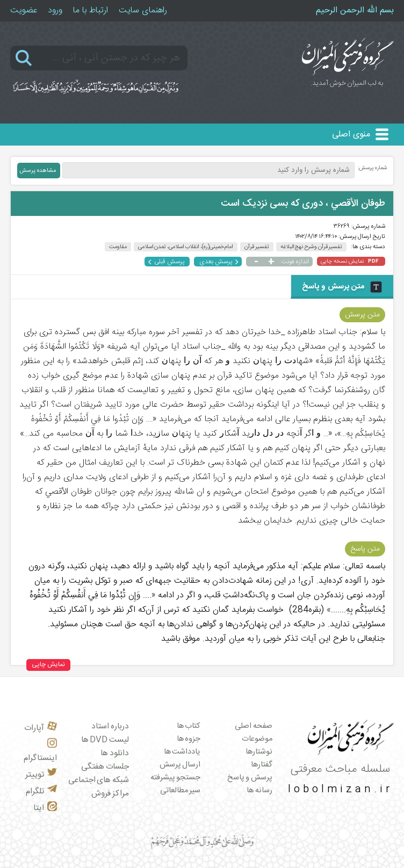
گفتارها (262, 765)
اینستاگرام (40, 751)
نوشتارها (259, 752)
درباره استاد (110, 726)
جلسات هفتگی (105, 767)
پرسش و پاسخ (250, 778)
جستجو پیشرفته (176, 778)
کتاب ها (189, 726)
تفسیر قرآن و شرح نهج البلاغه (312, 247)
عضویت (24, 10)
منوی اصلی (351, 135)
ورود (55, 10)
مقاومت (118, 247)
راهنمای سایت (143, 10)
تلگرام (41, 791)
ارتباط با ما (91, 10)
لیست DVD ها (105, 740)
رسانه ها (259, 791)
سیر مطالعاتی (181, 791)
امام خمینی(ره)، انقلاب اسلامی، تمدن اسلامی (186, 247)
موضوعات (257, 739)
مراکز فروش (110, 794)
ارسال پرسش (180, 765)
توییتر (41, 775)
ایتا (45, 808)
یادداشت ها (182, 752)
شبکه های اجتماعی (99, 780)
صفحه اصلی (254, 726)
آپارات (41, 728)
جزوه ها (189, 739)
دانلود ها (115, 753)
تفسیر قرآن (257, 247)
